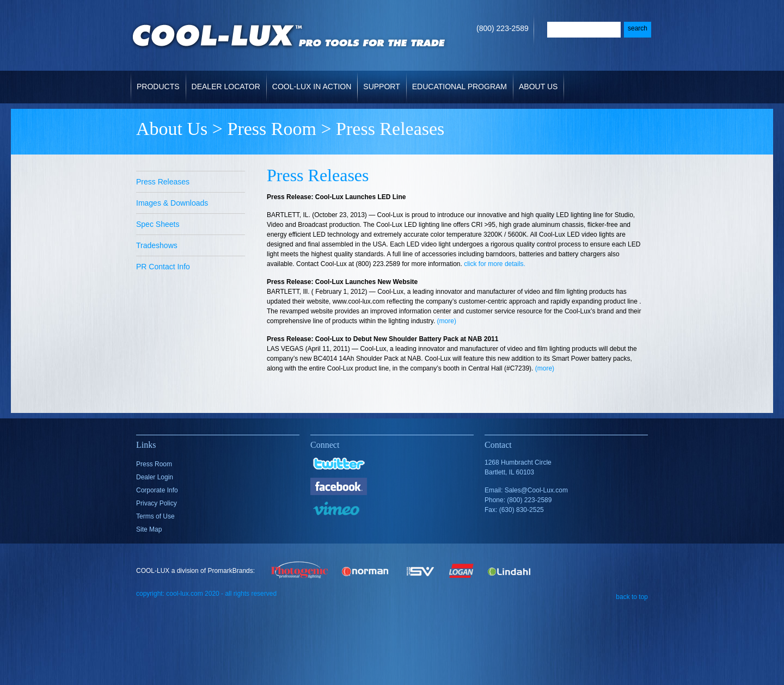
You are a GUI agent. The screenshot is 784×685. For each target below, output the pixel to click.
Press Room (271, 129)
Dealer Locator (226, 87)
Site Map (149, 529)
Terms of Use (155, 516)
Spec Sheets (158, 224)
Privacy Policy (157, 503)
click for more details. (495, 264)
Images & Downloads (172, 203)
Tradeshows (157, 245)
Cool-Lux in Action (312, 87)
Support (382, 81)
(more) (447, 321)
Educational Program (460, 87)
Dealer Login (155, 477)
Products (159, 81)
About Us (539, 81)
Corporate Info (157, 490)
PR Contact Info (163, 267)
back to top (632, 597)
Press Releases (163, 182)
